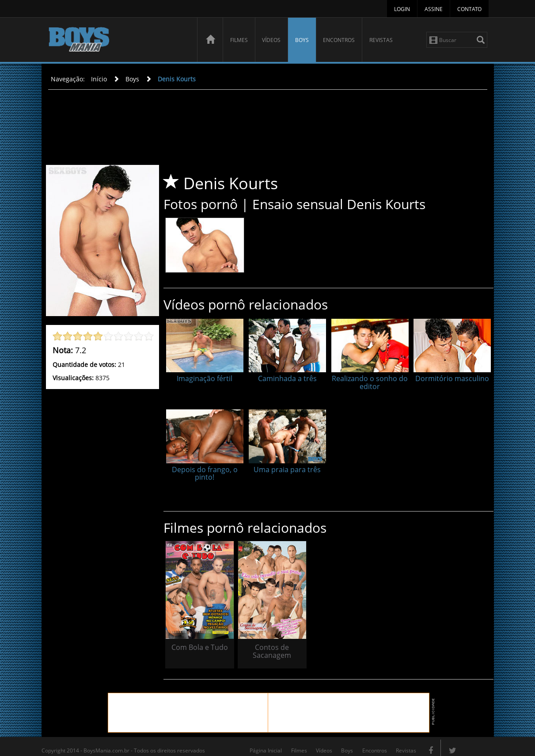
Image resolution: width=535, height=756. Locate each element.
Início (99, 79)
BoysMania (118, 41)
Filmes (239, 40)
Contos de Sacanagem (263, 642)
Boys (302, 40)
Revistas (381, 40)
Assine (434, 9)
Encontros (339, 40)
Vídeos (271, 40)
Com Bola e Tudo (196, 642)
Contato (469, 9)
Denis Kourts (177, 79)
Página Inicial (266, 742)
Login (402, 9)
